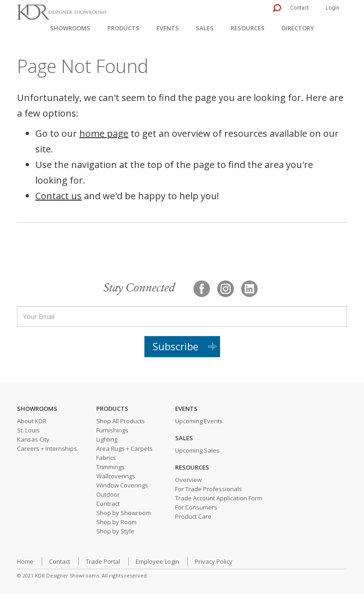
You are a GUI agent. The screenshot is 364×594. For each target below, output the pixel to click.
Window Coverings (122, 485)
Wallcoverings (116, 476)
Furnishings (112, 430)
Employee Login (157, 561)
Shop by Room (116, 522)
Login (333, 8)
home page (104, 133)
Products (123, 28)
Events (168, 28)
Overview (188, 480)
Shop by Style (115, 531)
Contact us (58, 196)
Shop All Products (121, 421)
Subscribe (176, 346)
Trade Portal (103, 561)
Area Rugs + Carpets (124, 448)
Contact (300, 8)
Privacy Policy (214, 561)
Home (25, 561)
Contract (108, 504)
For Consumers (196, 507)
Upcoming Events (199, 421)
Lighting (107, 439)
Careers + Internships (47, 448)
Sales (205, 28)
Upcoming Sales (197, 450)
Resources (248, 28)
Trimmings (110, 467)
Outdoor (108, 494)
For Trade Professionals (209, 489)
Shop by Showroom (124, 513)
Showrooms (70, 28)
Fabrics (106, 458)
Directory (298, 28)
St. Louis (28, 430)
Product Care (193, 516)
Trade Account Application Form (219, 498)
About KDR (32, 421)
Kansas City (33, 439)
